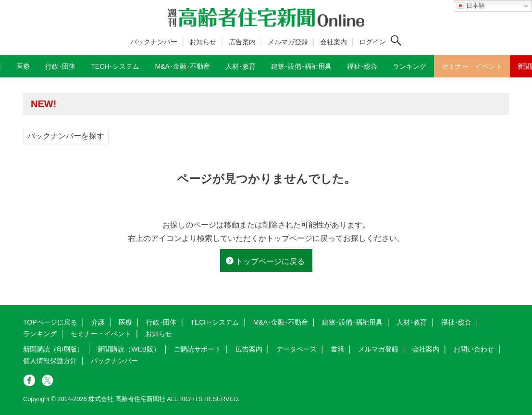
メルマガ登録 (288, 42)
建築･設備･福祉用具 (352, 322)
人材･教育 (412, 322)
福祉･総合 (456, 322)
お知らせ (203, 42)
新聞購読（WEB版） (129, 349)
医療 (125, 322)
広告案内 (242, 42)
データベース (297, 349)
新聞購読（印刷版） (53, 349)
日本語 (471, 6)
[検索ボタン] (396, 40)
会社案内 (334, 42)
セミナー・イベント (101, 334)
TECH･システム (215, 322)
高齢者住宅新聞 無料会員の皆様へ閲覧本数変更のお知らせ (162, 104)
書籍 (337, 349)
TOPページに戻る (50, 322)
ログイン (372, 42)
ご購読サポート (198, 349)
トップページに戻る (270, 261)
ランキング (40, 334)
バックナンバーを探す (66, 136)
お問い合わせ (474, 349)
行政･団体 (161, 322)
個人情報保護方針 (50, 361)
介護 (98, 322)
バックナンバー (154, 42)
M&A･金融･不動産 (281, 322)
